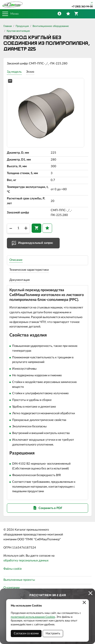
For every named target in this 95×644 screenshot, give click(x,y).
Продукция (22, 26)
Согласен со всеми (26, 634)
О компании (11, 588)
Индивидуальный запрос (36, 243)
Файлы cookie (13, 569)
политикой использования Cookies (33, 617)
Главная (8, 26)
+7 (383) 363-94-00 (82, 7)
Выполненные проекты (19, 580)
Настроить (53, 634)
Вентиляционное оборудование (51, 26)
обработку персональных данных (26, 561)
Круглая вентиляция (18, 31)
